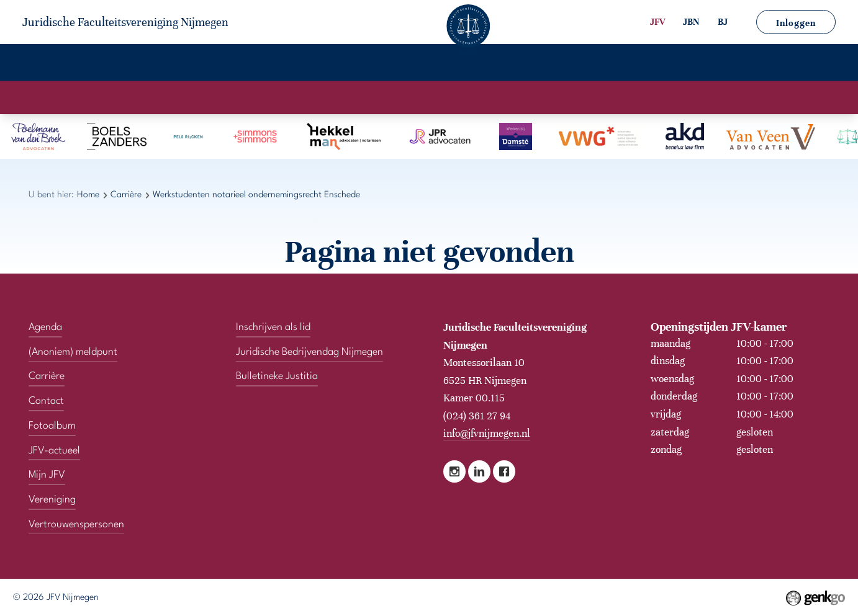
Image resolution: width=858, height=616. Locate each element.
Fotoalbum (333, 65)
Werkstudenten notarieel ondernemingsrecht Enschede (256, 195)
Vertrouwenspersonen (663, 65)
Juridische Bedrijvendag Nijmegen (309, 352)
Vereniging (118, 65)
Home (50, 65)
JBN (691, 22)
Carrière (259, 65)
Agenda (192, 65)
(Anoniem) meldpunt (73, 352)
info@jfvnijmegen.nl (487, 433)
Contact (561, 65)
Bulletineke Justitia (277, 377)
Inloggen (796, 23)
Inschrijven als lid (273, 328)
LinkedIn (479, 471)
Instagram (454, 471)
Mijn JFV (494, 65)
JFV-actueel (417, 65)
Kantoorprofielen (374, 97)
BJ (723, 22)
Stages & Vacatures (478, 97)
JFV (657, 22)
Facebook (504, 471)
